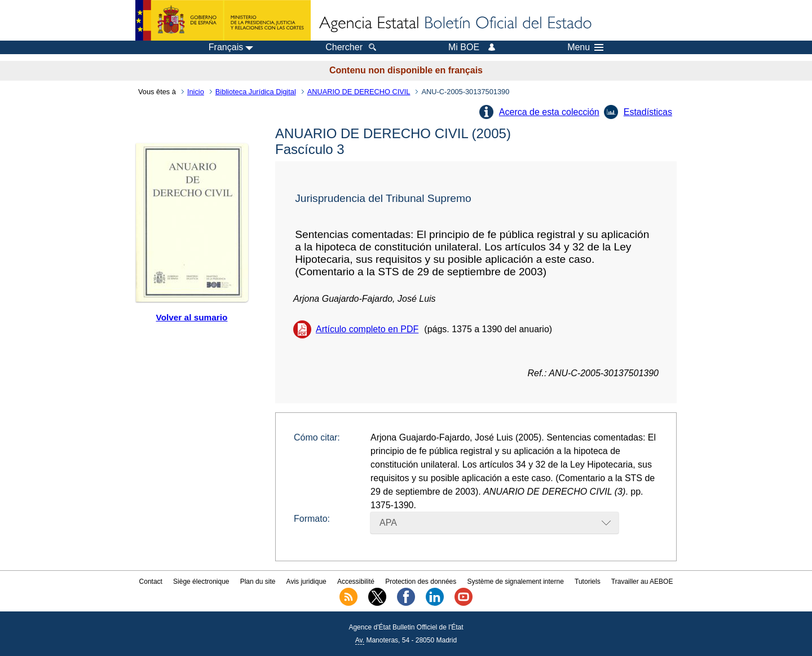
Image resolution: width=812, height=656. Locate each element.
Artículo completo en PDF (367, 329)
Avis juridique (306, 582)
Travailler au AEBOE (642, 582)
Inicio (196, 92)
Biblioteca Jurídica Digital (256, 92)
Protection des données (421, 582)
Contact (151, 582)
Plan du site (258, 582)
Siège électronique (201, 582)
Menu (585, 47)
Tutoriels (588, 582)
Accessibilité (356, 582)
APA (388, 523)
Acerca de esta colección (549, 112)
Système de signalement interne (515, 582)
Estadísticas (648, 112)
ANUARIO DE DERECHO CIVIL (359, 92)
